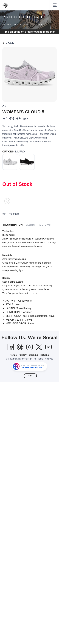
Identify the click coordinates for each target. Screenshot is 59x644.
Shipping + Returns (39, 355)
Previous (7, 75)
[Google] (20, 347)
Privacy (23, 355)
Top (30, 376)
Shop (6, 25)
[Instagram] (30, 347)
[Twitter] (39, 347)
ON (14, 25)
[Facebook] (11, 347)
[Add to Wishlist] (7, 201)
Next (52, 75)
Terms (13, 355)
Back (8, 43)
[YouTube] (48, 347)
